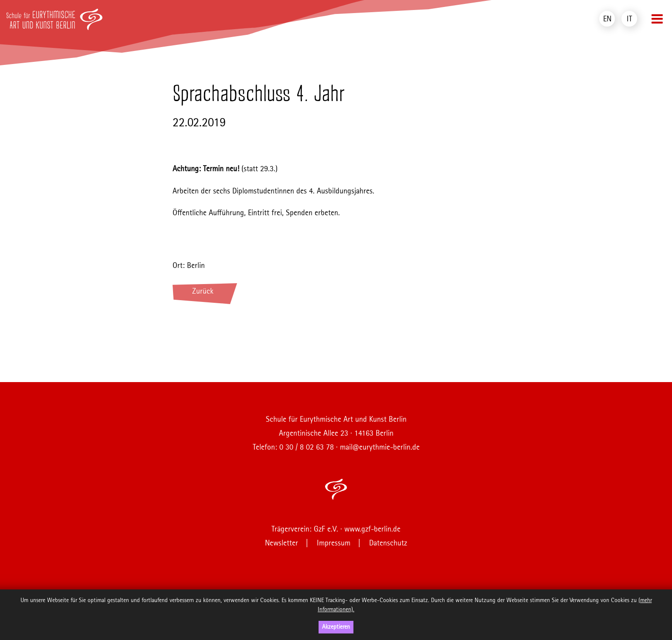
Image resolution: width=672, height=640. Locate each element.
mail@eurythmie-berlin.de (380, 447)
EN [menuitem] (607, 19)
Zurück (203, 291)
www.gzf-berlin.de (372, 529)
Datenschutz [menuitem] (388, 543)
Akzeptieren (336, 627)
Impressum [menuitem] (334, 543)
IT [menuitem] (629, 19)
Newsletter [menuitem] (282, 543)
